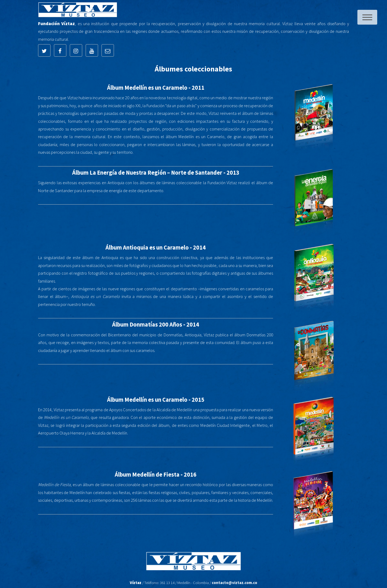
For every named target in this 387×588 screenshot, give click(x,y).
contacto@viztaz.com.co (234, 583)
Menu (367, 17)
